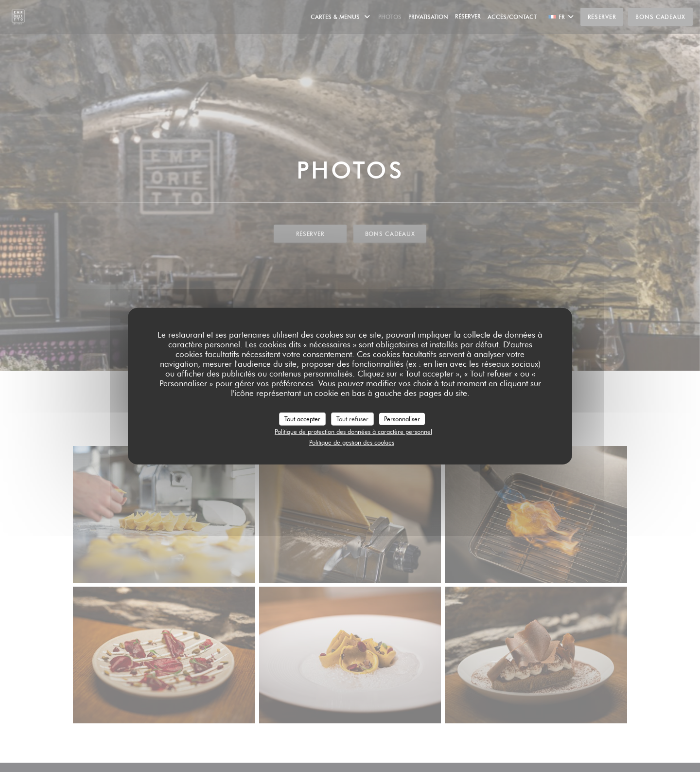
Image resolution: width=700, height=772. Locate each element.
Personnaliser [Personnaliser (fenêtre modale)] (402, 418)
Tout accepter (302, 418)
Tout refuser (352, 418)
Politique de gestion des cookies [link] (352, 442)
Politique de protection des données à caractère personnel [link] (353, 431)
